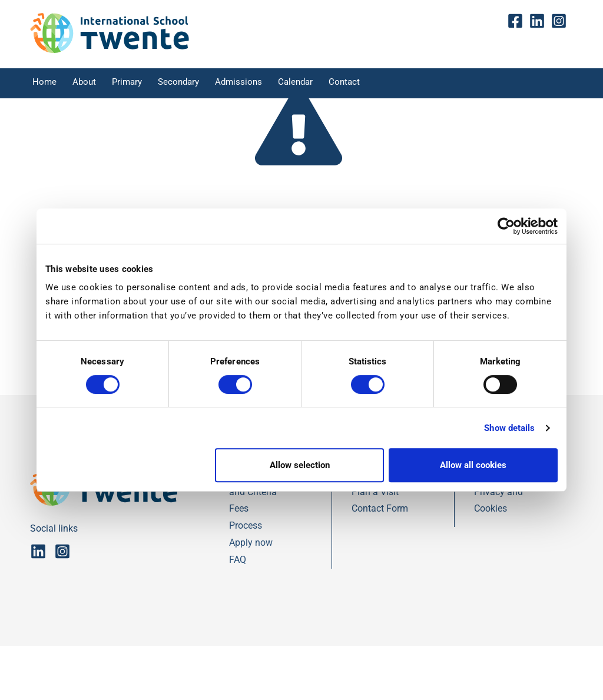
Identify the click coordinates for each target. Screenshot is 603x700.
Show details (509, 428)
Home (41, 85)
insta (562, 23)
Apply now (251, 597)
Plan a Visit (375, 546)
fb (518, 23)
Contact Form (380, 563)
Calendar (301, 85)
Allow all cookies (473, 465)
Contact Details (383, 529)
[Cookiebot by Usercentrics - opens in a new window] (506, 226)
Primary (129, 85)
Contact (352, 85)
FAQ (238, 614)
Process (246, 580)
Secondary (183, 85)
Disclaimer (496, 529)
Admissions (243, 85)
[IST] (110, 52)
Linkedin (540, 23)
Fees (239, 563)
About (83, 85)
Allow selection (300, 465)
